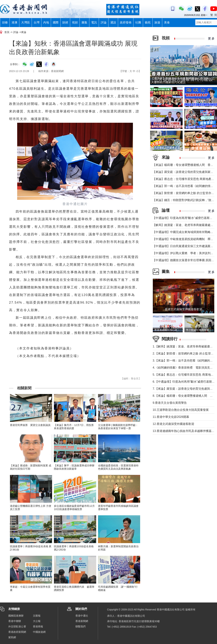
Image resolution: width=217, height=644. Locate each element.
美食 (167, 22)
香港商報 (38, 626)
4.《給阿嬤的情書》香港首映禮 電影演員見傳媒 (184, 368)
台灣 (37, 22)
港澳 (14, 22)
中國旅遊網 (39, 632)
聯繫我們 (80, 626)
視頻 (75, 22)
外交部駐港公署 (17, 626)
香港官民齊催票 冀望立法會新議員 (30, 425)
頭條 (5, 22)
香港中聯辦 (15, 621)
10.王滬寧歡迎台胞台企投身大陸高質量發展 (181, 410)
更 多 (211, 39)
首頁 (7, 32)
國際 (56, 22)
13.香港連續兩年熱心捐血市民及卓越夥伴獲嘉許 (184, 431)
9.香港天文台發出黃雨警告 (170, 403)
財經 (65, 22)
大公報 (37, 621)
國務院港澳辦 (16, 616)
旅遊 (157, 22)
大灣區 (25, 22)
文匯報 (37, 616)
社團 (138, 22)
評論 (104, 22)
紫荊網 (12, 637)
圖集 (84, 22)
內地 (46, 22)
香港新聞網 (82, 621)
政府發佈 (126, 22)
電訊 (94, 22)
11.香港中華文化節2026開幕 (171, 417)
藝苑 (148, 22)
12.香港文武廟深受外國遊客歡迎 (173, 424)
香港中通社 (82, 616)
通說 (113, 22)
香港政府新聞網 (17, 632)
